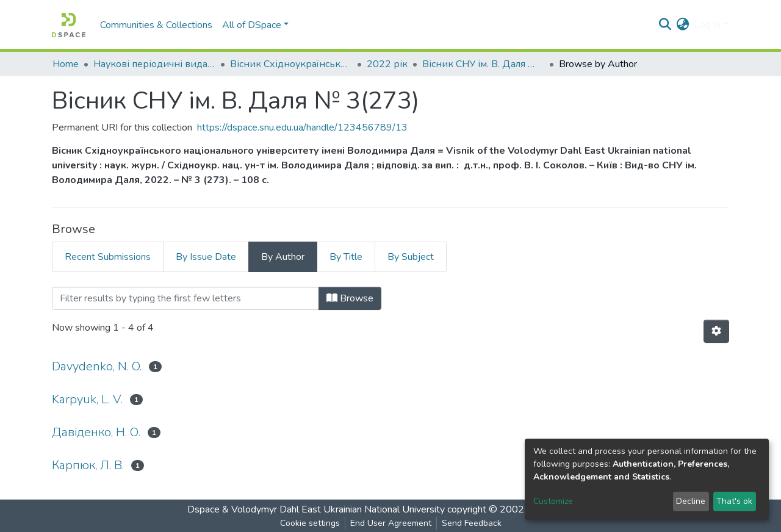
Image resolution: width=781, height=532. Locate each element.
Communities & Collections (156, 25)
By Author (283, 257)
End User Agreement (391, 523)
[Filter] (185, 298)
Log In (707, 25)
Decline (691, 501)
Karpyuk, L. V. (87, 399)
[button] (683, 25)
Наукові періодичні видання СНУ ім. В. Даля (154, 64)
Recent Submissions (108, 257)
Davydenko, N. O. (97, 366)
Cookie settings (310, 523)
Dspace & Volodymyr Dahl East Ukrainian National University (316, 509)
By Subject (411, 257)
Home (66, 64)
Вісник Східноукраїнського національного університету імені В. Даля (291, 64)
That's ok (734, 501)
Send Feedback (472, 523)
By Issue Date (206, 257)
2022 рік (387, 64)
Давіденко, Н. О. (96, 432)
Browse (350, 298)
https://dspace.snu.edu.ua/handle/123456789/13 (302, 128)
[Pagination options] (716, 331)
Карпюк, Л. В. (88, 465)
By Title (346, 257)
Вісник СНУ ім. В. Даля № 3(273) (483, 64)
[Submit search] (665, 25)
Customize (553, 501)
